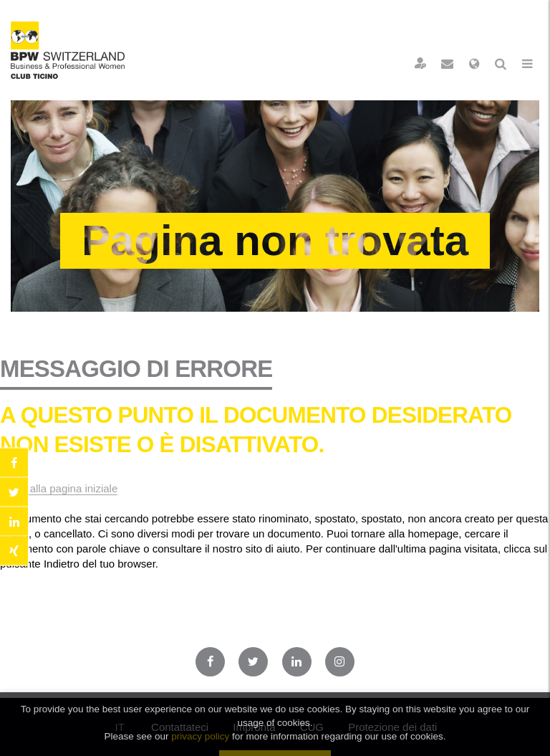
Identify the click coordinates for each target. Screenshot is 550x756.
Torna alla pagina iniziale (59, 488)
